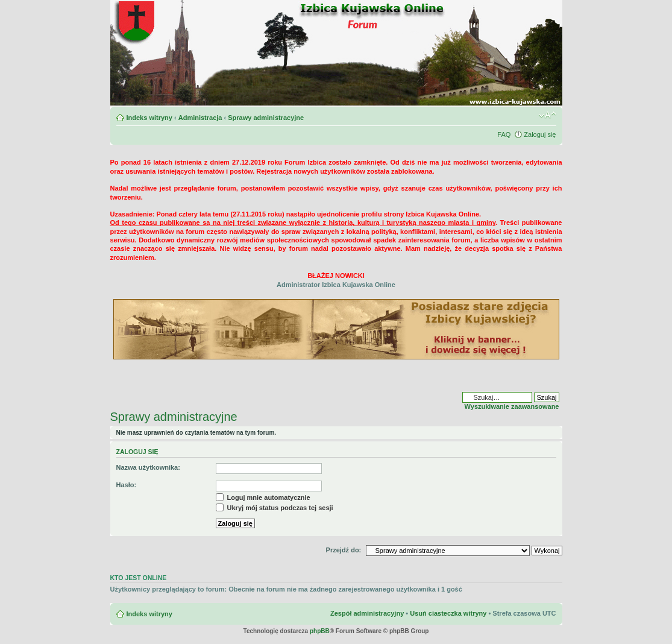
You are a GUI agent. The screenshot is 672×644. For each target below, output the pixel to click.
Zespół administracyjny (367, 613)
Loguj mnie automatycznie (263, 497)
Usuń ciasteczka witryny (448, 613)
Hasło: (127, 485)
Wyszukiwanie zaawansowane (512, 406)
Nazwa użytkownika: (148, 467)
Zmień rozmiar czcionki (548, 115)
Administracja (200, 118)
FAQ (504, 134)
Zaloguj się (540, 134)
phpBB (320, 631)
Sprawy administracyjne (266, 118)
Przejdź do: (344, 550)
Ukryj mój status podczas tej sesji (275, 508)
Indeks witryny (149, 118)
